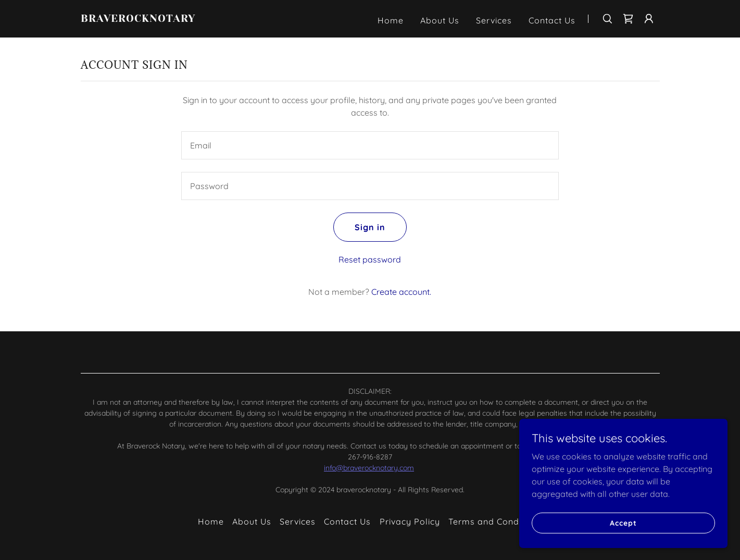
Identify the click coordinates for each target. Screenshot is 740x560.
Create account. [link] (401, 292)
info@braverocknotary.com (369, 468)
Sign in (370, 227)
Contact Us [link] (552, 20)
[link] (182, 19)
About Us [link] (440, 20)
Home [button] (211, 521)
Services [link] (494, 20)
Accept (623, 522)
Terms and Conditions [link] (495, 521)
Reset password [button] (370, 259)
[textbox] (370, 145)
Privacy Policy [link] (410, 521)
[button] (649, 19)
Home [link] (391, 20)
